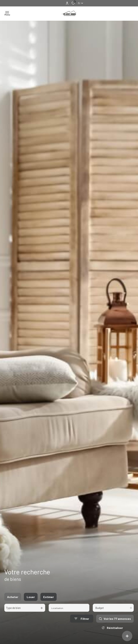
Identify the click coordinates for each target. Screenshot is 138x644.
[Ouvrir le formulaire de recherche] (82, 622)
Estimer (49, 600)
